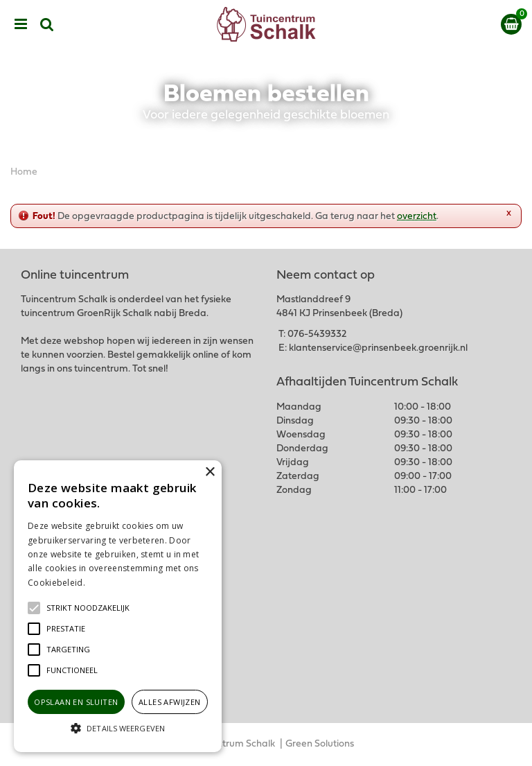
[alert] (118, 606)
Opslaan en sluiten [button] (76, 702)
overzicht (417, 217)
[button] (88, 608)
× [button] (210, 472)
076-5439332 (317, 334)
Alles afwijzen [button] (170, 702)
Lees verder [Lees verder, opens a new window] (111, 583)
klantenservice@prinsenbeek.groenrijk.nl (378, 348)
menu (21, 24)
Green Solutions (320, 744)
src (47, 24)
